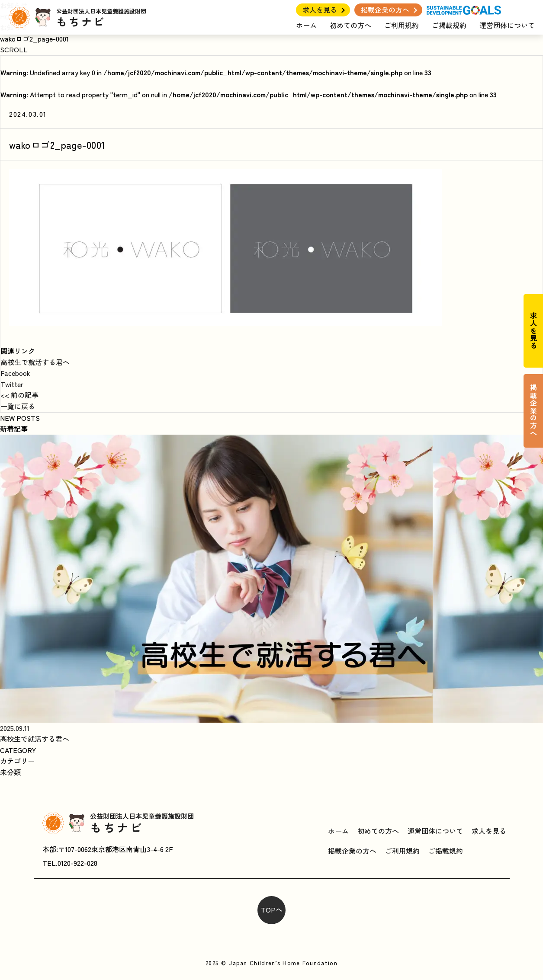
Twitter (12, 384)
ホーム (306, 25)
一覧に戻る (18, 406)
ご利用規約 (402, 25)
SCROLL (14, 49)
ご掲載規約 (449, 25)
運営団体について (507, 25)
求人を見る (320, 10)
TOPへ (272, 910)
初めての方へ (350, 25)
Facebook (15, 373)
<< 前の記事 (19, 395)
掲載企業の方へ (385, 10)
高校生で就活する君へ (35, 362)
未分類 (10, 772)
